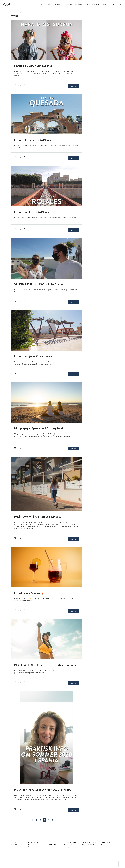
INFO (88, 4)
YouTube (13, 842)
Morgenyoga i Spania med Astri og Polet (39, 428)
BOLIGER (48, 4)
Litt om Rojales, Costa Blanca (32, 212)
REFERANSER (79, 4)
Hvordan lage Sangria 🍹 (29, 593)
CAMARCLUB (67, 4)
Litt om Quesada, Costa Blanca (33, 140)
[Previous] (32, 820)
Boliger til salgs (33, 842)
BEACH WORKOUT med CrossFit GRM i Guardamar (46, 665)
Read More (73, 86)
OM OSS (57, 4)
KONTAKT (106, 4)
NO (113, 4)
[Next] (56, 820)
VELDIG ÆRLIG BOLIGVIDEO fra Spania (39, 284)
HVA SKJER (96, 4)
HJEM (40, 4)
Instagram (14, 847)
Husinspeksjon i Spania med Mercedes (38, 516)
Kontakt (31, 845)
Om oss (31, 847)
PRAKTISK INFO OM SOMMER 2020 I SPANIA (43, 790)
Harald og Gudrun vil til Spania (33, 66)
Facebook (14, 845)
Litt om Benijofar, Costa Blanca (33, 356)
